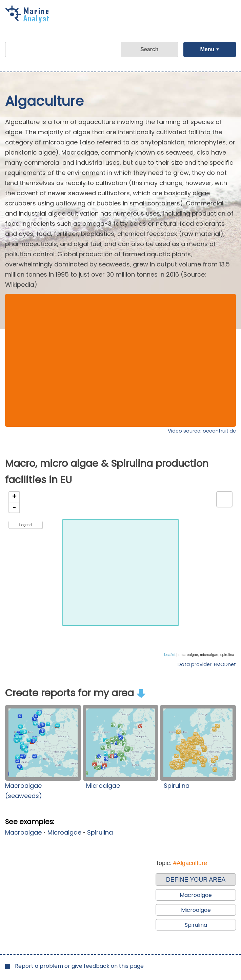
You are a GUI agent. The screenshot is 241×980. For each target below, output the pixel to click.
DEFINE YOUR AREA (196, 880)
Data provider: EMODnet (207, 664)
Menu (207, 49)
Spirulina (177, 786)
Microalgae (103, 786)
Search (149, 49)
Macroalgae (23, 832)
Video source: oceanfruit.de (202, 431)
